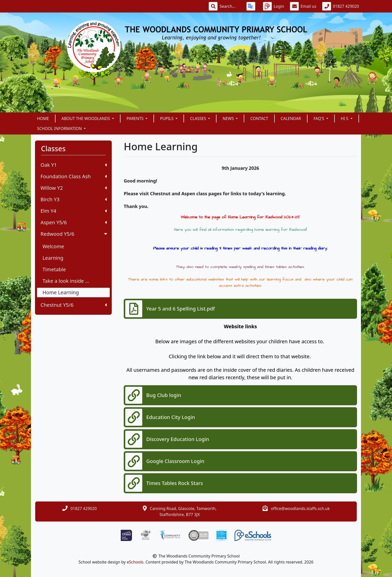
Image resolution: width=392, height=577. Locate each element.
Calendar (291, 118)
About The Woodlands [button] (86, 118)
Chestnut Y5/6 (74, 305)
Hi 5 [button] (345, 118)
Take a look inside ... (66, 281)
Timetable (54, 269)
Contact (259, 118)
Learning (53, 258)
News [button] (229, 118)
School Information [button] (60, 128)
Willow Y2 (74, 188)
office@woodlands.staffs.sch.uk (300, 508)
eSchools (135, 562)
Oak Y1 (74, 165)
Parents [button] (135, 118)
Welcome (53, 246)
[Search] (230, 6)
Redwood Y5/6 (74, 234)
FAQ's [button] (319, 118)
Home (43, 118)
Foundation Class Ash (74, 176)
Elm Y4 (74, 211)
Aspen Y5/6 (74, 222)
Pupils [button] (167, 118)
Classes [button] (198, 118)
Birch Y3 (74, 199)
